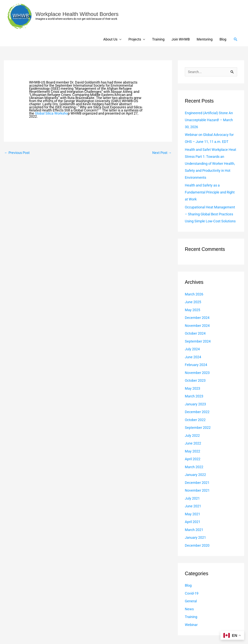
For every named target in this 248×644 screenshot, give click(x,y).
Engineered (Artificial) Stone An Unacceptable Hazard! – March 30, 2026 (209, 120)
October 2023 (195, 380)
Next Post (162, 153)
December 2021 (197, 483)
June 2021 (193, 506)
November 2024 (197, 326)
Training (158, 39)
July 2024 (192, 349)
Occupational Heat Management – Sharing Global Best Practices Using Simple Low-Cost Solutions (210, 214)
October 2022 (195, 420)
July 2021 (192, 498)
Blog (223, 39)
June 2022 (193, 443)
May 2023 (192, 388)
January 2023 (195, 404)
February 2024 (196, 365)
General (191, 601)
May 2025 (192, 310)
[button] (236, 39)
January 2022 (195, 475)
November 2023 (197, 373)
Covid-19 (192, 593)
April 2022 (193, 459)
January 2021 (195, 537)
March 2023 (194, 396)
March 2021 (194, 530)
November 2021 (197, 490)
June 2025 (193, 302)
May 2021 (192, 514)
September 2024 (198, 341)
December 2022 (197, 412)
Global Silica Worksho (51, 113)
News (189, 609)
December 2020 (197, 545)
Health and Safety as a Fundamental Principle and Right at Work (210, 192)
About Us (110, 39)
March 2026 (194, 294)
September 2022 (198, 428)
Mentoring (205, 39)
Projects (135, 39)
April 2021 (193, 522)
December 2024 (197, 318)
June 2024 (193, 357)
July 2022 (192, 436)
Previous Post (17, 153)
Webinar (191, 625)
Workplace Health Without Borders (77, 14)
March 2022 (194, 467)
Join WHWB (181, 39)
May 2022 (192, 451)
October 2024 (195, 333)
